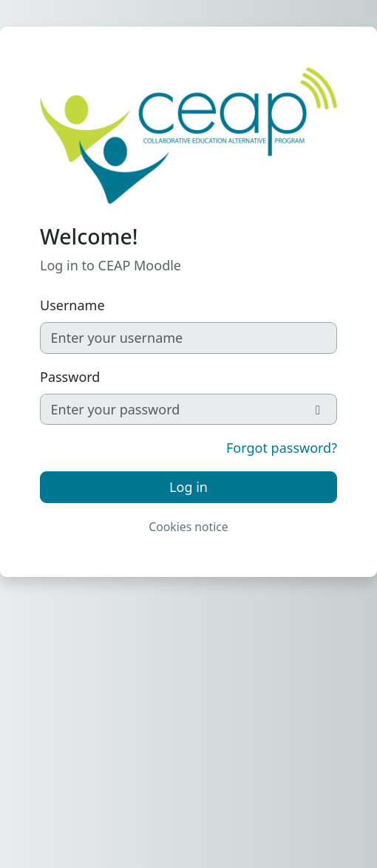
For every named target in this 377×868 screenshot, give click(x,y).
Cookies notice (188, 527)
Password (70, 377)
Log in (188, 487)
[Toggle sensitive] (319, 410)
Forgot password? (282, 448)
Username (72, 305)
